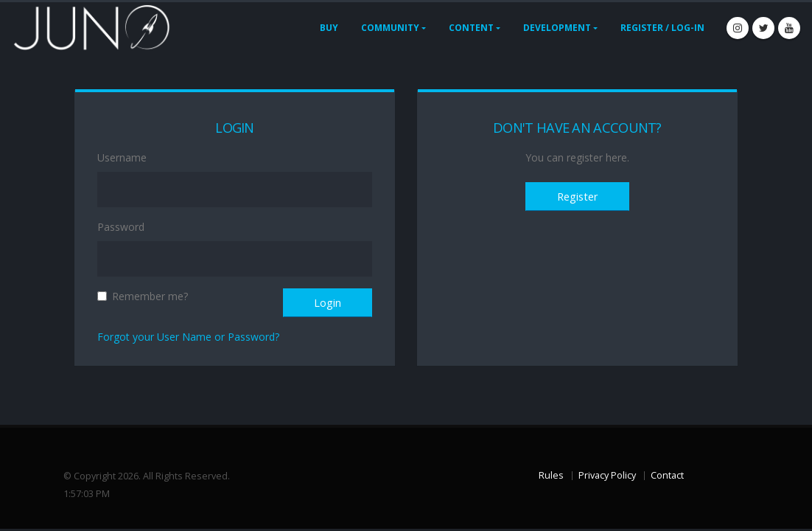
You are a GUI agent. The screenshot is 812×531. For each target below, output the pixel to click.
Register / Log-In (662, 28)
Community (390, 28)
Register (577, 197)
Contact (667, 475)
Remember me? (150, 296)
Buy (329, 28)
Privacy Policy (607, 475)
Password (121, 227)
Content (471, 28)
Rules (551, 475)
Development (557, 28)
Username (122, 157)
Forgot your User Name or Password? (188, 337)
